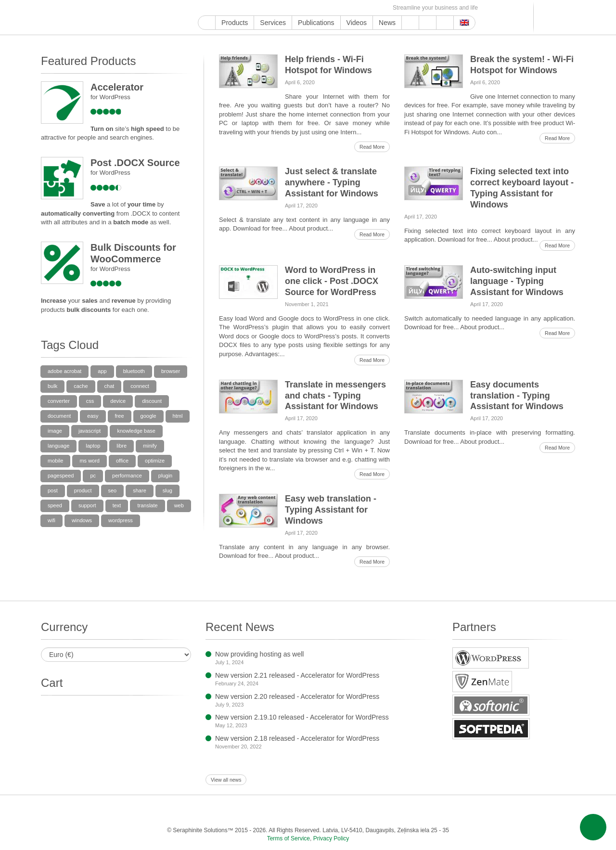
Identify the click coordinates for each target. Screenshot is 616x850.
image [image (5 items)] (55, 431)
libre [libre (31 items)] (122, 446)
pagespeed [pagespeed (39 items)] (61, 476)
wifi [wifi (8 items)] (51, 520)
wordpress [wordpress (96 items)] (121, 520)
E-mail (380, 8)
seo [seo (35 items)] (113, 490)
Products (235, 23)
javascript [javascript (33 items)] (90, 431)
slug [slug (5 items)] (167, 490)
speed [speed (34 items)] (55, 505)
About (428, 23)
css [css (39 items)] (90, 401)
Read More (372, 147)
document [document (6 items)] (59, 416)
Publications (316, 23)
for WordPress (110, 97)
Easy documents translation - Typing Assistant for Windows (517, 396)
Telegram (325, 8)
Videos (357, 23)
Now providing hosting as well (259, 654)
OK (358, 8)
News (387, 23)
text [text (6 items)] (117, 505)
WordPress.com (303, 8)
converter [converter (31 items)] (59, 401)
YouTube (214, 8)
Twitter (237, 8)
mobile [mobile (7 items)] (55, 461)
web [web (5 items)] (179, 505)
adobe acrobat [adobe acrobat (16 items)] (64, 371)
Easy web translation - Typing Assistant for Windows (331, 510)
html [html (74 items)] (178, 416)
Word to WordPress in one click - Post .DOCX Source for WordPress (332, 281)
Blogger (314, 8)
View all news (226, 780)
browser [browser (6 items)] (171, 371)
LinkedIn (270, 8)
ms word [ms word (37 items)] (90, 461)
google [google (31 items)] (148, 416)
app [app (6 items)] (102, 371)
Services (273, 23)
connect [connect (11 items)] (140, 386)
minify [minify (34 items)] (150, 446)
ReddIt (259, 8)
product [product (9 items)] (83, 490)
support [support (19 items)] (87, 505)
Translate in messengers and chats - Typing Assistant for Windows (335, 396)
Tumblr (292, 8)
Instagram (248, 8)
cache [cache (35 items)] (81, 386)
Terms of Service (289, 838)
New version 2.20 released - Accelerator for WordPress (297, 696)
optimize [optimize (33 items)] (155, 461)
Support (410, 23)
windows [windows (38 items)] (82, 520)
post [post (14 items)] (53, 490)
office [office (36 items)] (122, 461)
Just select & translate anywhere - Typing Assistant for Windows (332, 182)
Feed (369, 8)
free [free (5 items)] (120, 416)
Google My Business (203, 8)
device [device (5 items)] (118, 401)
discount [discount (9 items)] (152, 401)
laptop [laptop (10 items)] (93, 446)
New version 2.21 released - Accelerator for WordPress (297, 675)
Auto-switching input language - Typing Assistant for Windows (517, 281)
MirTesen (347, 8)
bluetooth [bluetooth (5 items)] (134, 371)
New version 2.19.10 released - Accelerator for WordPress (302, 717)
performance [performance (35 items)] (127, 476)
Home (207, 23)
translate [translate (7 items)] (147, 505)
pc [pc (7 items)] (93, 476)
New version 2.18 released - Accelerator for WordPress (297, 738)
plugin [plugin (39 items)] (165, 476)
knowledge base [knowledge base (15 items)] (136, 431)
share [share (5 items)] (140, 490)
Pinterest (281, 8)
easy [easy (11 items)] (93, 416)
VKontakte (336, 8)
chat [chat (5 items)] (109, 386)
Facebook (225, 8)
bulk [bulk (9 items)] (52, 386)
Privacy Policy (331, 838)
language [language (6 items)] (58, 446)
